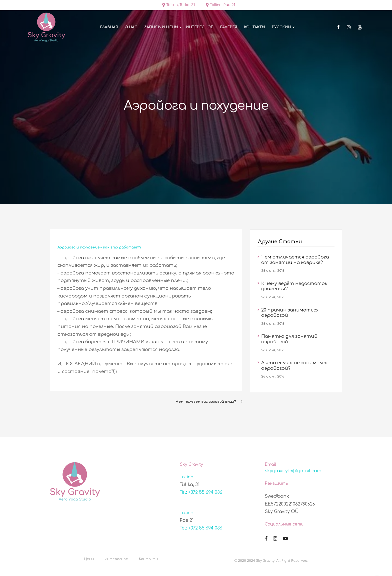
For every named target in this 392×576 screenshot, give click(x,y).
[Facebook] (338, 27)
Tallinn (186, 477)
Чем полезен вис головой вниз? (206, 402)
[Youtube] (360, 27)
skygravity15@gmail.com (293, 471)
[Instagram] (349, 27)
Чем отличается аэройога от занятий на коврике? (295, 260)
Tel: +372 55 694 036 (201, 492)
